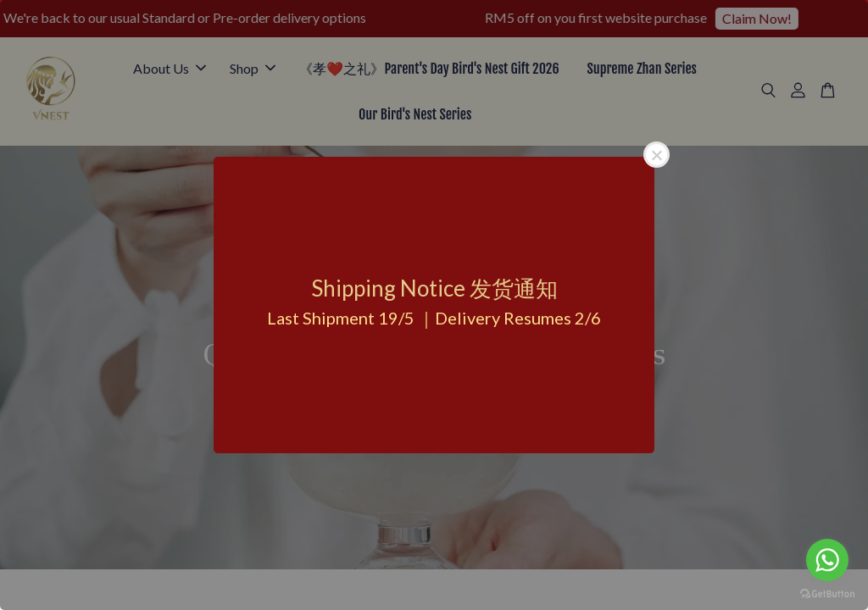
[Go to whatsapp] (827, 560)
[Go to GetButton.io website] (827, 593)
